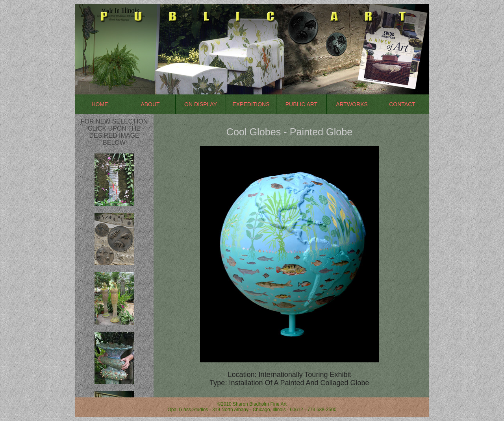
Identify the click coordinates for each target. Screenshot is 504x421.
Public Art (301, 104)
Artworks (352, 104)
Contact (402, 104)
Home (100, 104)
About (150, 104)
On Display (201, 104)
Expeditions (251, 104)
